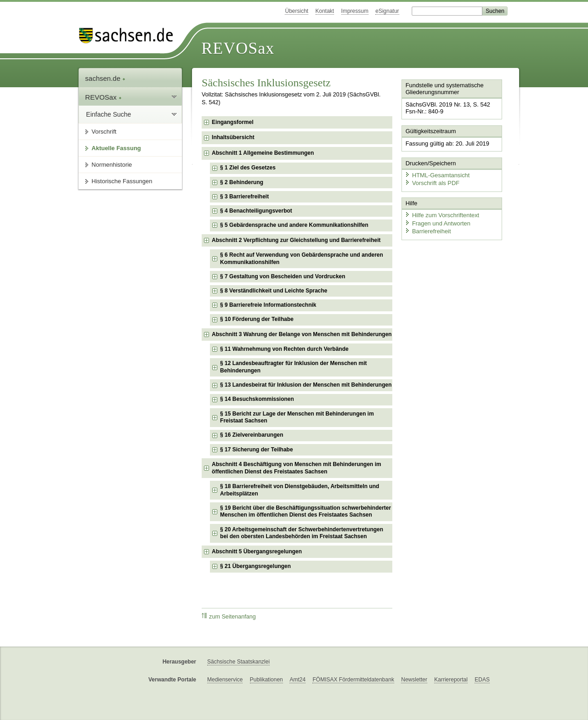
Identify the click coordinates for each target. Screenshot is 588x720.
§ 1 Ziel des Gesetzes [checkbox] (248, 168)
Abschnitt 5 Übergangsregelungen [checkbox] (257, 551)
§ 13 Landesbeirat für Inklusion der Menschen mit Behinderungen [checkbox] (306, 385)
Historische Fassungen (122, 181)
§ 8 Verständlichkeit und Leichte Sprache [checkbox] (274, 291)
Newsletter (414, 680)
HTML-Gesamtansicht (437, 175)
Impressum (355, 11)
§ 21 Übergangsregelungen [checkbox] (255, 566)
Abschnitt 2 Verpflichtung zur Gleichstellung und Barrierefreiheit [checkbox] (296, 240)
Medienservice (225, 680)
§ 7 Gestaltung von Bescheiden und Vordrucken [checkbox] (283, 276)
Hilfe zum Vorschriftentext (442, 215)
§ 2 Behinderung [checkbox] (242, 182)
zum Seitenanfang (229, 616)
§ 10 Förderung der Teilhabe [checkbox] (257, 319)
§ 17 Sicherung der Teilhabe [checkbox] (257, 450)
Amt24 (297, 680)
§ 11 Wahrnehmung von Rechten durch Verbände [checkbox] (284, 349)
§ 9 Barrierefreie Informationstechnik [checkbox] (268, 305)
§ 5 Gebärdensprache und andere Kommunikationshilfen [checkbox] (294, 225)
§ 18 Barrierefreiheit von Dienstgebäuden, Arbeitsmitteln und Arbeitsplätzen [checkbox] (300, 490)
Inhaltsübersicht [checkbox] (233, 137)
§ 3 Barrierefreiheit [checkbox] (244, 197)
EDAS (482, 680)
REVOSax (238, 48)
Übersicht (297, 11)
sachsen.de (105, 78)
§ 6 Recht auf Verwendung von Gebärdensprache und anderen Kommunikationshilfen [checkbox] (302, 259)
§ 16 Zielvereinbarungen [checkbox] (252, 435)
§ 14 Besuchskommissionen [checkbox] (257, 399)
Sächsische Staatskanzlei (238, 662)
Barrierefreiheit (428, 231)
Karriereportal (451, 680)
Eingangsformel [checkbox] (233, 122)
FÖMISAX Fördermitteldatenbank (353, 680)
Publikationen (266, 680)
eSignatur (387, 11)
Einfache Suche (108, 114)
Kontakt (325, 11)
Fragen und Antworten (437, 222)
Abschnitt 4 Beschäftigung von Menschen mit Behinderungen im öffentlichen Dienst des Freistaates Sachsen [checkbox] (297, 468)
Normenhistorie (112, 165)
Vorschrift (104, 132)
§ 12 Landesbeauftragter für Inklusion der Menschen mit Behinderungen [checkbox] (293, 367)
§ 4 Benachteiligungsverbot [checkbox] (256, 211)
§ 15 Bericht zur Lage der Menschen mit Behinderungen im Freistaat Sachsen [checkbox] (297, 417)
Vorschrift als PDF (432, 183)
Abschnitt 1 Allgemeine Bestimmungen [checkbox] (263, 153)
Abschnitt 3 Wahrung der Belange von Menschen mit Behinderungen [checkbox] (302, 334)
